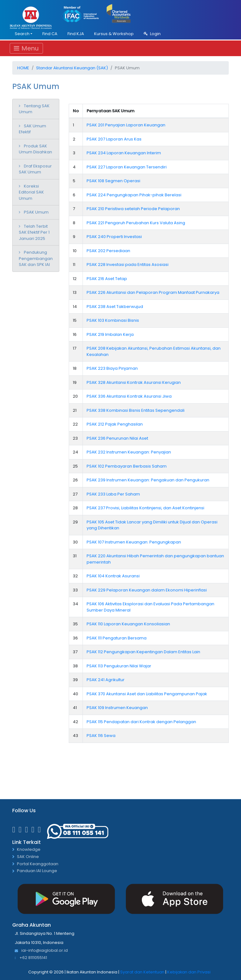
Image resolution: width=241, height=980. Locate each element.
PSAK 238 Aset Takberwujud (115, 307)
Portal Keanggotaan (38, 864)
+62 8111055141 (31, 958)
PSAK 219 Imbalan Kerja (110, 334)
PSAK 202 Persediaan (108, 251)
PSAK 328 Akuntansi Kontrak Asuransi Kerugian (134, 382)
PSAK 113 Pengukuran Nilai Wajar (119, 666)
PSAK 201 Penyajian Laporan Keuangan (126, 125)
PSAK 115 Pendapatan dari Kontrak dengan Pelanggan (141, 722)
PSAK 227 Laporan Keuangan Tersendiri (127, 167)
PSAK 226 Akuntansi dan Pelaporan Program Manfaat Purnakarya (153, 292)
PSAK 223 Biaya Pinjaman (112, 368)
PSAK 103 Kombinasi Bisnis (113, 320)
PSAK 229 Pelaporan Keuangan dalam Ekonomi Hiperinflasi (147, 590)
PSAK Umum (36, 212)
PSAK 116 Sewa (101, 736)
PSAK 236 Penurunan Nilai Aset (117, 438)
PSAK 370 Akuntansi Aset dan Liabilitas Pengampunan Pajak (147, 694)
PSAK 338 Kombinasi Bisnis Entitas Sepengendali (136, 410)
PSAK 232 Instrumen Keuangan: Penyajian (129, 452)
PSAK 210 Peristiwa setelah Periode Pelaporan (133, 209)
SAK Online (28, 857)
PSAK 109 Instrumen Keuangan (117, 708)
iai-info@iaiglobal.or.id (41, 951)
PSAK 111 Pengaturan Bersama (117, 638)
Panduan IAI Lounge (37, 871)
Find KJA (76, 34)
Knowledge (29, 850)
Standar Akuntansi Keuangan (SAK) (72, 68)
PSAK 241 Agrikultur (106, 680)
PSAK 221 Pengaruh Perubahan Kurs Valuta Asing (136, 223)
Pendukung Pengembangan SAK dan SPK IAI (36, 258)
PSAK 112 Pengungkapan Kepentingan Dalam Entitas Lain (143, 652)
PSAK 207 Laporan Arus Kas (114, 139)
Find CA (50, 34)
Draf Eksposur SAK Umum (35, 169)
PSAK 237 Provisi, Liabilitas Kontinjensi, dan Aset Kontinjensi (145, 508)
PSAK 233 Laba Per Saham (113, 494)
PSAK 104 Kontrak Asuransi (113, 576)
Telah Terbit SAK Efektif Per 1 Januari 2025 (34, 232)
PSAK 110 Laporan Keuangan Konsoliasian (128, 624)
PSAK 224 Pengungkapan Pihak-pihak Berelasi (134, 195)
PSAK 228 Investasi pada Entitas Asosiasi (128, 265)
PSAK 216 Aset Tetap (107, 279)
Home (23, 68)
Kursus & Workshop (114, 34)
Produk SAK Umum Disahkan (35, 149)
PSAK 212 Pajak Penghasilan (115, 424)
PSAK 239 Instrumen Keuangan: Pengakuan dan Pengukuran (148, 480)
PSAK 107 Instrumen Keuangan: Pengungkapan (134, 542)
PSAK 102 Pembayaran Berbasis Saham (127, 466)
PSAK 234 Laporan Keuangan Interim (124, 153)
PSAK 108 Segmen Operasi (113, 181)
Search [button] (22, 34)
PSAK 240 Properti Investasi (114, 237)
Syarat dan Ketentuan (142, 972)
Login (152, 34)
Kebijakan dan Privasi (189, 972)
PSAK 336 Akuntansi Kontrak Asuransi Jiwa (129, 396)
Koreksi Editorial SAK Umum (31, 192)
